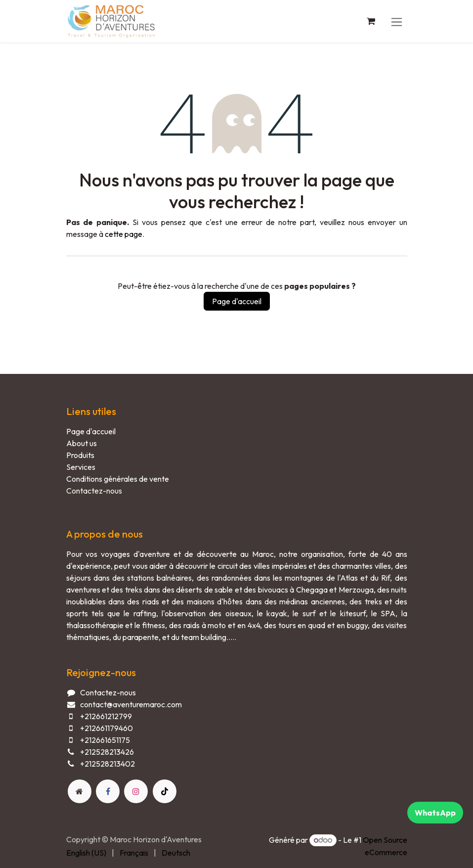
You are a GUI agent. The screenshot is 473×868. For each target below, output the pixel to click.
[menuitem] (86, 853)
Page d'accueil (237, 301)
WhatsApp (435, 813)
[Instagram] (136, 791)
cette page (124, 234)
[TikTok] (165, 791)
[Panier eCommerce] (371, 21)
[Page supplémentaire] (80, 791)
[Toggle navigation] (397, 21)
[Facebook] (108, 791)
